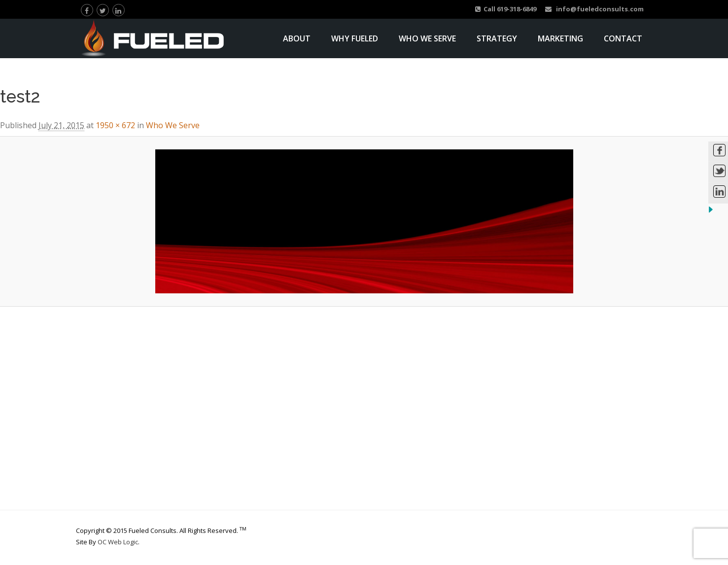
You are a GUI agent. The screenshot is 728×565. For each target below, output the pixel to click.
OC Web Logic (118, 542)
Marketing (560, 38)
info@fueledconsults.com (594, 9)
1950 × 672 (115, 125)
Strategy (497, 38)
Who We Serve (427, 38)
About (297, 38)
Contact (623, 38)
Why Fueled (355, 38)
